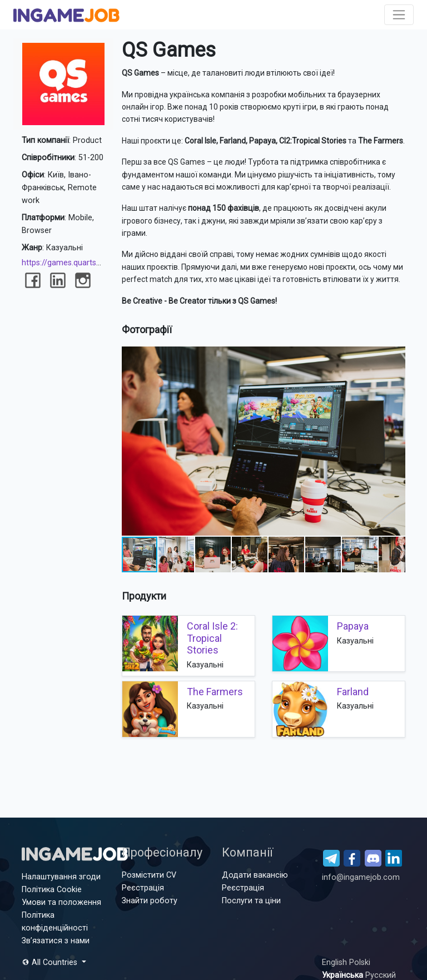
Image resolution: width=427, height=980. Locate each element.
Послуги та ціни (251, 901)
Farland (353, 692)
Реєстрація (143, 888)
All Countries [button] (51, 962)
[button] (395, 357)
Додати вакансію (255, 875)
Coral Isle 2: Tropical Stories (212, 638)
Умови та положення (61, 902)
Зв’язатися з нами (56, 941)
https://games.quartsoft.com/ (75, 263)
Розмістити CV (149, 875)
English (336, 962)
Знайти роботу (150, 901)
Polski (360, 962)
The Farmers (215, 692)
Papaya (353, 626)
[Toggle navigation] (399, 15)
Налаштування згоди (61, 877)
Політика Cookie (52, 890)
